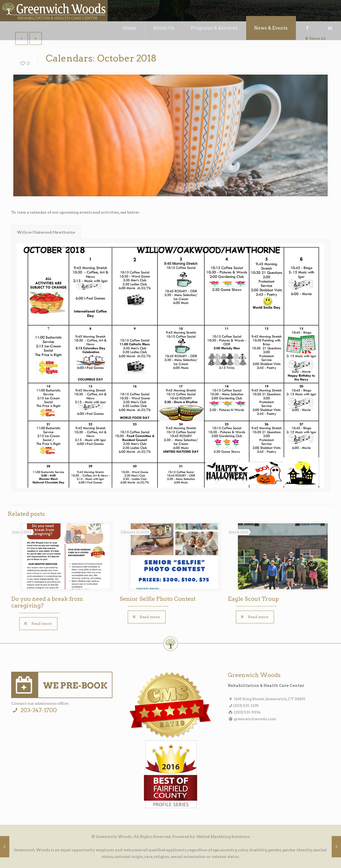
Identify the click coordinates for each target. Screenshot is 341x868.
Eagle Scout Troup (253, 599)
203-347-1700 (34, 710)
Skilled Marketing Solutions (223, 837)
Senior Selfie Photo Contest (158, 599)
